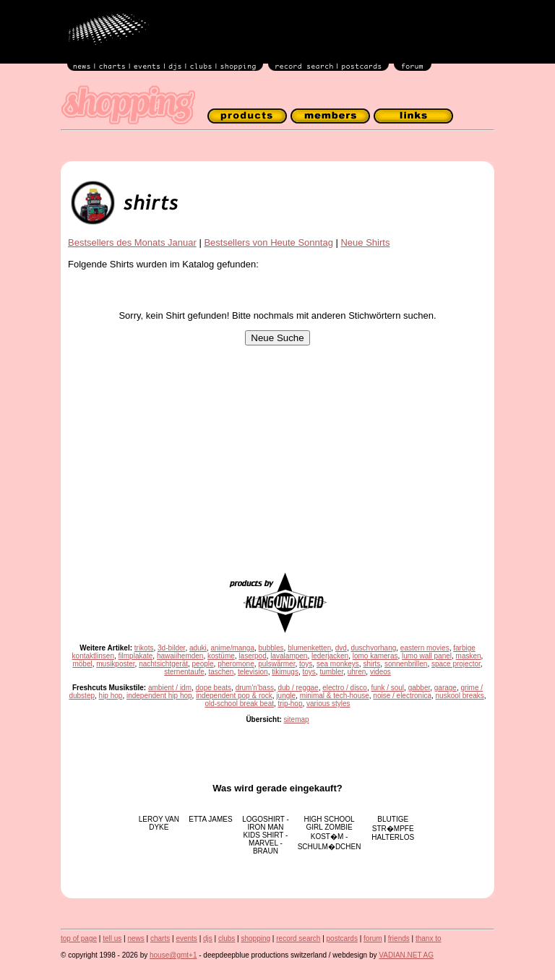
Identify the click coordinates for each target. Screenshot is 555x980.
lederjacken (330, 656)
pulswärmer (276, 664)
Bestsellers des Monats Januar (132, 242)
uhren (357, 672)
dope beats (214, 688)
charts (160, 938)
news (135, 938)
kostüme (221, 656)
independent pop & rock (234, 696)
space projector (456, 664)
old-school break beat (239, 704)
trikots (144, 648)
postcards (342, 938)
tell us (112, 938)
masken (469, 656)
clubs (227, 938)
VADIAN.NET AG (406, 955)
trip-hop (291, 704)
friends (399, 938)
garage (446, 688)
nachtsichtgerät (163, 664)
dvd (341, 648)
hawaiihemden (180, 656)
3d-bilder (171, 648)
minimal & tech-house (335, 696)
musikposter (115, 664)
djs (208, 938)
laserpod (252, 656)
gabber (420, 688)
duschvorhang (373, 648)
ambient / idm (170, 688)
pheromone (236, 664)
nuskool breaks (460, 696)
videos (380, 672)
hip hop (111, 696)
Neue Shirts (365, 242)
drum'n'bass (255, 688)
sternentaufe (184, 672)
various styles (328, 704)
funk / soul (387, 688)
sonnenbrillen (406, 664)
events (186, 938)
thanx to (429, 938)
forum (373, 938)
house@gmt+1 (173, 955)
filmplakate (136, 656)
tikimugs (285, 672)
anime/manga (232, 648)
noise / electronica (402, 696)
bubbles (271, 648)
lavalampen (289, 656)
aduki (198, 648)
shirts (371, 664)
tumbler (331, 672)
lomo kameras (375, 656)
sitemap (297, 719)
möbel (82, 664)
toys (306, 664)
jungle (286, 696)
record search (298, 938)
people (203, 664)
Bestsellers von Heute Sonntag (268, 242)
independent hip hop (159, 696)
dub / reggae (298, 688)
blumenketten (309, 648)
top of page (79, 938)
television (253, 672)
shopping (255, 938)
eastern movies (425, 648)
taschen (221, 672)
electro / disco (345, 688)
